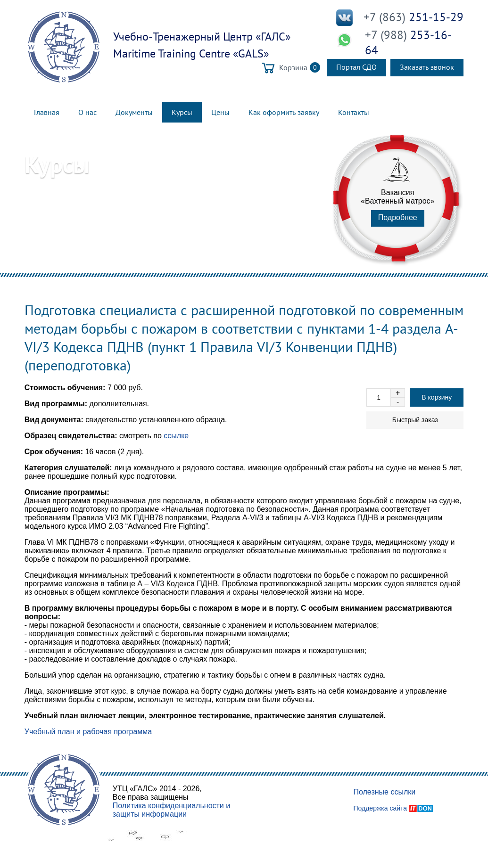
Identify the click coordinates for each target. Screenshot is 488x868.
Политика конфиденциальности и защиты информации (171, 810)
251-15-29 (414, 17)
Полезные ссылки (384, 792)
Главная (47, 112)
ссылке (176, 436)
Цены (220, 112)
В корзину (437, 397)
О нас (87, 112)
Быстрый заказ (415, 420)
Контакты (354, 112)
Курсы (182, 112)
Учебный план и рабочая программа (88, 732)
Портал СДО (356, 67)
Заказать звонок (427, 67)
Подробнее (398, 217)
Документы (134, 112)
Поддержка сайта (380, 808)
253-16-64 (408, 42)
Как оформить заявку (284, 112)
